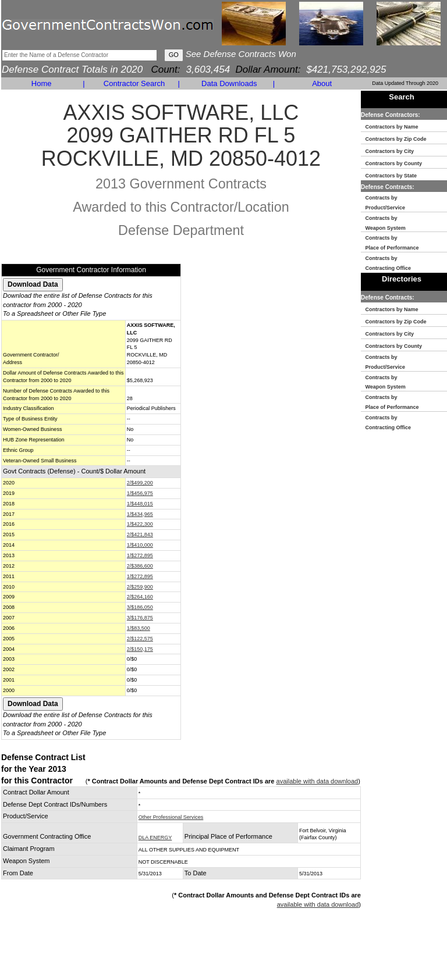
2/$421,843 (140, 534)
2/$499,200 (140, 483)
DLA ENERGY (155, 838)
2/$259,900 (140, 587)
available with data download (317, 781)
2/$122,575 (140, 639)
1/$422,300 (140, 524)
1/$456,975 (140, 493)
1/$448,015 (140, 504)
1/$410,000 (140, 545)
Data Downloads (229, 83)
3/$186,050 (140, 607)
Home (42, 83)
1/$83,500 (139, 628)
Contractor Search (134, 83)
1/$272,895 (140, 555)
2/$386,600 (140, 566)
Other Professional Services (171, 817)
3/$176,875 (140, 618)
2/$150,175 (140, 649)
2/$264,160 (140, 597)
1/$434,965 (140, 514)
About (322, 83)
